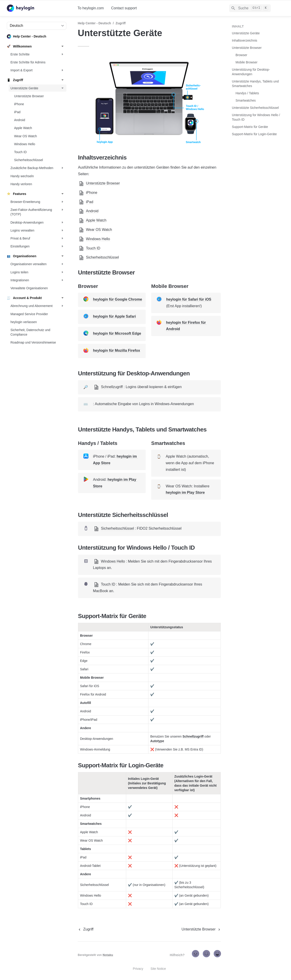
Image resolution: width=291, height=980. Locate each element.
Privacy (138, 969)
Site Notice (158, 969)
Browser (241, 55)
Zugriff (120, 23)
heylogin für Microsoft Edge (117, 333)
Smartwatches (246, 100)
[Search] (250, 8)
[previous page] (86, 929)
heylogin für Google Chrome (118, 299)
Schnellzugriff (193, 736)
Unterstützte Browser (247, 48)
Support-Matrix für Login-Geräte (254, 134)
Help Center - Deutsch (94, 23)
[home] (39, 8)
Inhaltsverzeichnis (245, 40)
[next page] (201, 929)
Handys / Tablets (247, 93)
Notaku (108, 955)
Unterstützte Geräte (246, 33)
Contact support (124, 8)
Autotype (157, 741)
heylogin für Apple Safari (114, 316)
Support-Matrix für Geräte (250, 127)
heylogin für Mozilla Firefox (117, 350)
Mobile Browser (246, 62)
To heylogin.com (91, 8)
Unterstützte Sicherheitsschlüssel (255, 108)
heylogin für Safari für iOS (189, 299)
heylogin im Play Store (185, 492)
